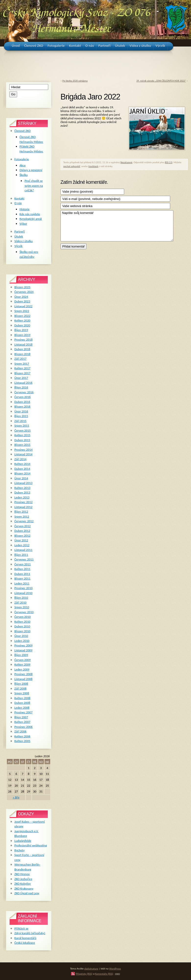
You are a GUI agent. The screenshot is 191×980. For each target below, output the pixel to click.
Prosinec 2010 (24, 588)
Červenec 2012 (24, 521)
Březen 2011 (22, 578)
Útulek (19, 236)
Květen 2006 (22, 736)
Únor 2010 (21, 636)
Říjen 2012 (21, 512)
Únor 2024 (21, 297)
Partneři (20, 231)
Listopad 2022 (24, 306)
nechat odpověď (72, 166)
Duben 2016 (22, 402)
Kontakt (19, 198)
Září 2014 (20, 459)
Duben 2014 (22, 469)
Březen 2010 (22, 631)
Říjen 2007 (21, 717)
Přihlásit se (21, 928)
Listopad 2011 (24, 550)
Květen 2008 (22, 698)
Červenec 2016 (24, 392)
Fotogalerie (22, 159)
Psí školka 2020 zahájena (75, 81)
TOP (117, 974)
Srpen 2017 (22, 364)
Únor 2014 (21, 478)
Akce (23, 165)
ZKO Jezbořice (23, 879)
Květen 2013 (22, 488)
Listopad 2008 (24, 679)
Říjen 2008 (21, 684)
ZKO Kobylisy (23, 884)
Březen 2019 (22, 335)
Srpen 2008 (22, 693)
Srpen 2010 (22, 607)
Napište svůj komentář (117, 226)
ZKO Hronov (22, 874)
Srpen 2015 (22, 426)
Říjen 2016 (21, 387)
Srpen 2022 (22, 311)
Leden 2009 (22, 669)
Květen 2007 (22, 722)
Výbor (23, 224)
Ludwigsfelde (23, 841)
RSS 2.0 (169, 162)
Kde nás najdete (30, 214)
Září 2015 (20, 421)
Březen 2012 (22, 536)
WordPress (115, 968)
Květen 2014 (22, 464)
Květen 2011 (22, 569)
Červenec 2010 (24, 612)
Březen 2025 (22, 287)
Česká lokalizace (25, 943)
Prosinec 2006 (24, 727)
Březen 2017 (22, 373)
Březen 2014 (22, 473)
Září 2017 (20, 359)
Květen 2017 (22, 368)
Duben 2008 (22, 703)
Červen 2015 (23, 430)
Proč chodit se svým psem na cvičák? (34, 186)
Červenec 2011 (24, 559)
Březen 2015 (22, 445)
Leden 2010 (22, 641)
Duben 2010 (22, 626)
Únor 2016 (21, 411)
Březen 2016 (22, 406)
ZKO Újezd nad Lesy (27, 893)
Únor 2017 (21, 378)
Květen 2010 (22, 622)
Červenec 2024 (24, 292)
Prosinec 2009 (24, 645)
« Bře (16, 797)
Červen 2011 (23, 564)
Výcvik (18, 246)
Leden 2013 (22, 497)
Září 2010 (20, 602)
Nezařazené (126, 162)
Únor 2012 (21, 540)
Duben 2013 (22, 492)
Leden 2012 (22, 545)
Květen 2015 (22, 435)
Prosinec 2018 (24, 340)
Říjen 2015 (21, 416)
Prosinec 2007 (24, 712)
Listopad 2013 (24, 483)
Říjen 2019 (21, 330)
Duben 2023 (22, 301)
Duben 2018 (22, 349)
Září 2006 (20, 731)
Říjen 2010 (21, 598)
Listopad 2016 (24, 383)
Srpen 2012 (22, 516)
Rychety (20, 850)
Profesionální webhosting (31, 845)
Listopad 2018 (24, 344)
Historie (25, 209)
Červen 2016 (23, 397)
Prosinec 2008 (24, 674)
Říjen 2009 (21, 655)
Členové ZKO (23, 131)
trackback (93, 166)
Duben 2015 (22, 440)
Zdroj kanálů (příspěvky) (30, 933)
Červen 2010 (23, 617)
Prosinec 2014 (24, 450)
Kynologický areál (31, 219)
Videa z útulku (24, 241)
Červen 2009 (23, 660)
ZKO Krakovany (24, 888)
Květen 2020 (22, 320)
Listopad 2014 (24, 454)
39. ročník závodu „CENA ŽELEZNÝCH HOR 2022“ (161, 81)
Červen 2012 (23, 526)
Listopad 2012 (24, 507)
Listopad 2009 (24, 650)
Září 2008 (20, 688)
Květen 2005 (22, 741)
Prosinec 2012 (24, 502)
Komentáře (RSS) (104, 974)
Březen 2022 (22, 316)
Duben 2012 (22, 531)
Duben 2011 (22, 574)
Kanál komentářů (25, 938)
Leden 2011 (22, 583)
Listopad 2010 (24, 593)
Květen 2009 (22, 664)
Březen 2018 (22, 354)
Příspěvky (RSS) (84, 974)
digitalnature (91, 968)
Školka (24, 175)
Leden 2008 (22, 708)
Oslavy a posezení (31, 170)
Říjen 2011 (21, 555)
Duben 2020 (22, 325)
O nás (18, 203)
